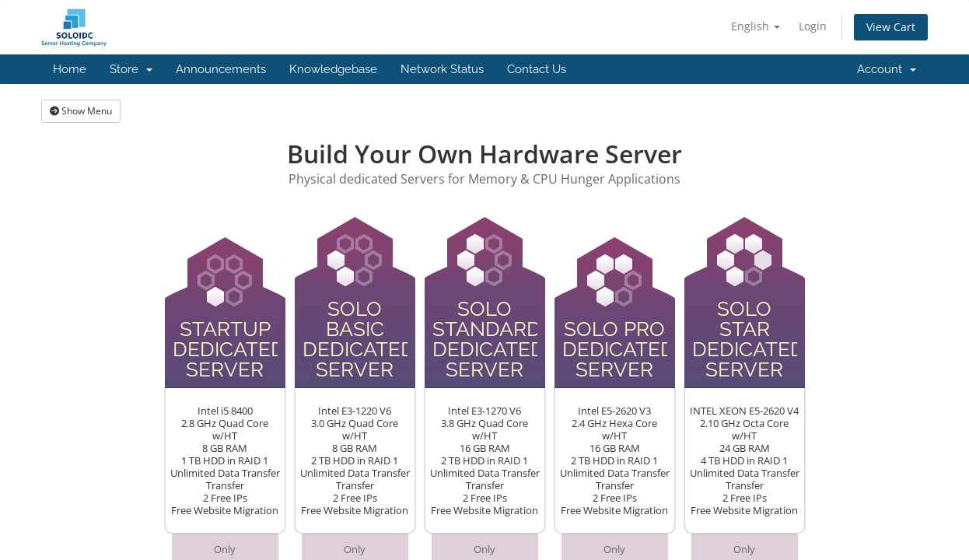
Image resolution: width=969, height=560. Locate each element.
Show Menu (81, 111)
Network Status (442, 69)
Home (70, 69)
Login (813, 26)
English (756, 26)
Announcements (221, 69)
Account (887, 69)
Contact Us (537, 69)
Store (131, 69)
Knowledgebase (333, 69)
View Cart (891, 27)
